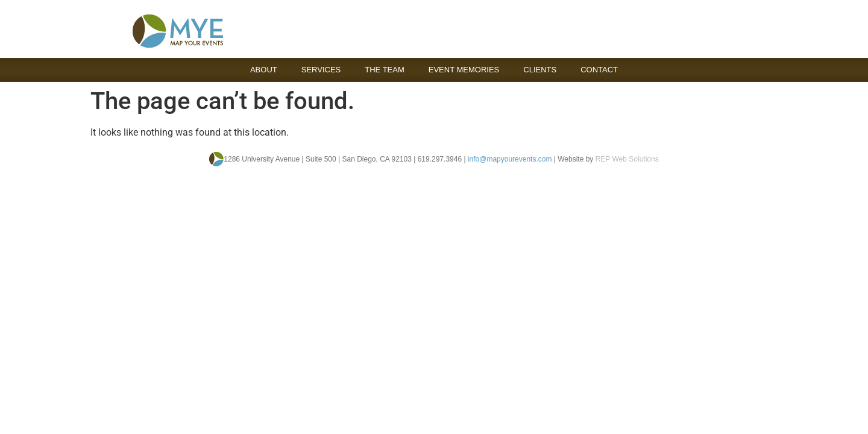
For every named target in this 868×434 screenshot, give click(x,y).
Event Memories (464, 70)
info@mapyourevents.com (510, 159)
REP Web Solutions (627, 159)
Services (321, 70)
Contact (599, 70)
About (264, 70)
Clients (540, 70)
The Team (385, 70)
